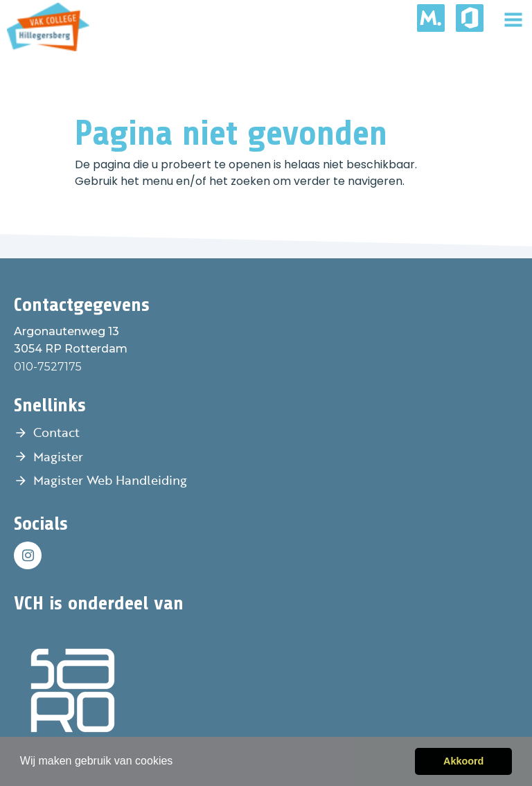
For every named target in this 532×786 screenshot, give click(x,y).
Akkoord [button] (463, 761)
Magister (58, 456)
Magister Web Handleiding (110, 480)
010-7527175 (48, 367)
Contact (56, 432)
